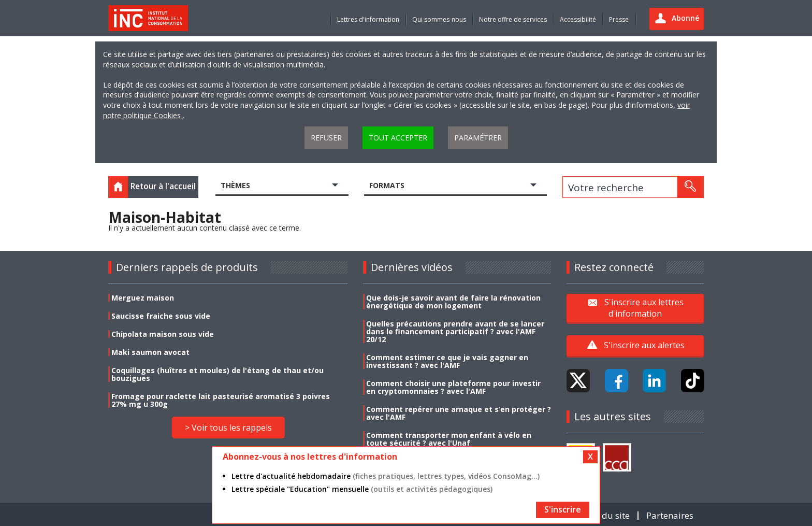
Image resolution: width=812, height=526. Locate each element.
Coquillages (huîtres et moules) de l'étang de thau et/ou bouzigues (218, 374)
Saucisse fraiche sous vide (161, 316)
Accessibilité (578, 19)
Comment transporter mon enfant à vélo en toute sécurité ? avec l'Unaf (449, 439)
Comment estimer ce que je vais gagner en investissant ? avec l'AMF (447, 361)
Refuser (326, 138)
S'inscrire (563, 509)
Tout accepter (398, 138)
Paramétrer (478, 138)
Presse (619, 19)
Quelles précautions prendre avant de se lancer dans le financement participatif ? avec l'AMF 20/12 (455, 331)
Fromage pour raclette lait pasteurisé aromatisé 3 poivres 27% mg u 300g (221, 400)
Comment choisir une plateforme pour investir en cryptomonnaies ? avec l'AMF (453, 387)
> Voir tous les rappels (228, 428)
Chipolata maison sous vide (163, 334)
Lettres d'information (368, 19)
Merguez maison (143, 298)
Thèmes (235, 185)
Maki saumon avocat (150, 352)
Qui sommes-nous (439, 19)
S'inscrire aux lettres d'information (644, 308)
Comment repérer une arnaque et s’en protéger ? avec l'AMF (459, 413)
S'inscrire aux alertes (644, 345)
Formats (387, 185)
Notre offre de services (513, 19)
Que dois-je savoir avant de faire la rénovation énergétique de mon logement (453, 302)
